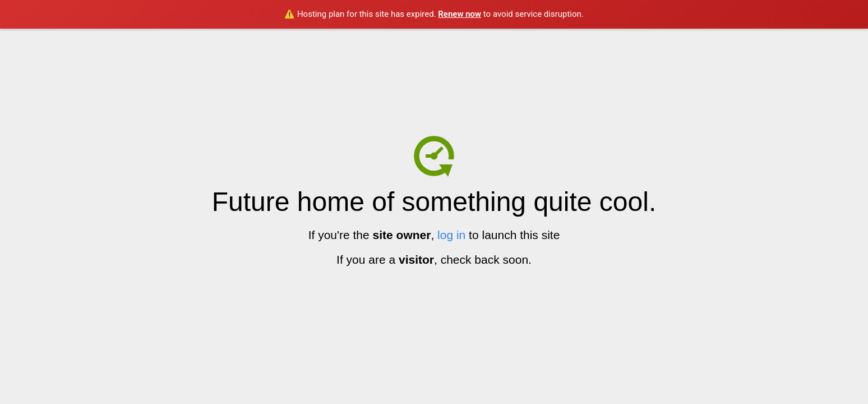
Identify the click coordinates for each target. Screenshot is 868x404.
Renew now (460, 14)
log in (451, 235)
